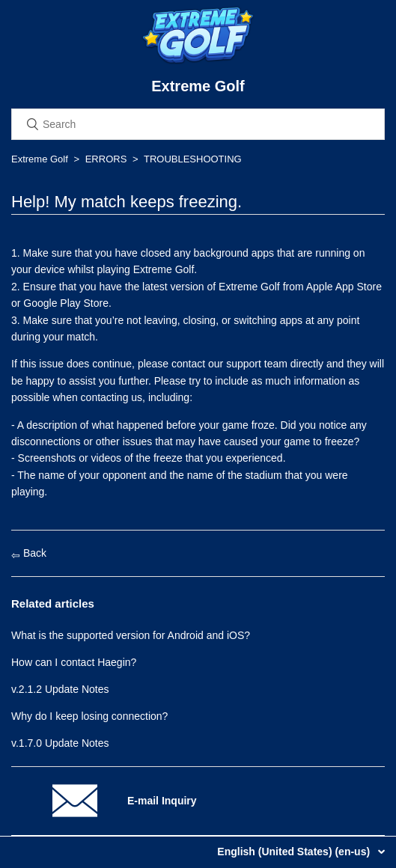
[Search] (198, 124)
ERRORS (106, 159)
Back (29, 553)
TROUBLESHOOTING (193, 159)
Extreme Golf (40, 159)
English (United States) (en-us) (295, 852)
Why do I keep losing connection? (89, 716)
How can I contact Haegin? (74, 662)
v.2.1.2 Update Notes (60, 689)
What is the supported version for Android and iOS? (131, 635)
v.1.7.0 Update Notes (60, 743)
